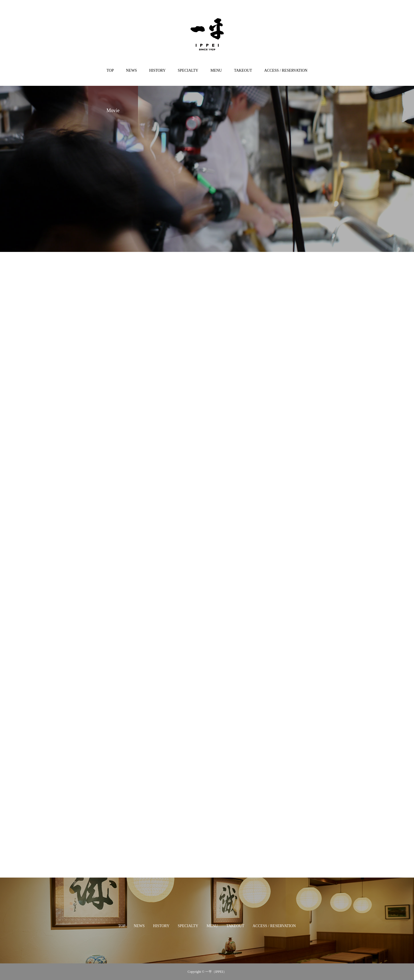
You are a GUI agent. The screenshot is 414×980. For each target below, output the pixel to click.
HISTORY (157, 70)
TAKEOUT (243, 70)
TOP (110, 70)
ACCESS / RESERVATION (286, 70)
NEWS (131, 70)
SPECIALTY (188, 70)
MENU (216, 70)
